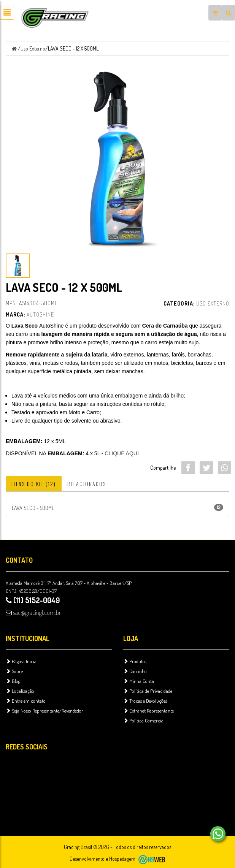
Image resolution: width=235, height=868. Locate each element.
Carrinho (135, 671)
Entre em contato (26, 701)
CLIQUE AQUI (121, 453)
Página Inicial (22, 661)
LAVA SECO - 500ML (117, 508)
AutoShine (40, 314)
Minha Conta (139, 681)
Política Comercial (144, 721)
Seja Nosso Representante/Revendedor (44, 711)
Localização (20, 691)
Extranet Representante (148, 711)
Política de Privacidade (148, 691)
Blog (13, 681)
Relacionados (87, 484)
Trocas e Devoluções (145, 701)
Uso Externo (33, 48)
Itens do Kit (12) (34, 484)
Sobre (14, 671)
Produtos (135, 661)
